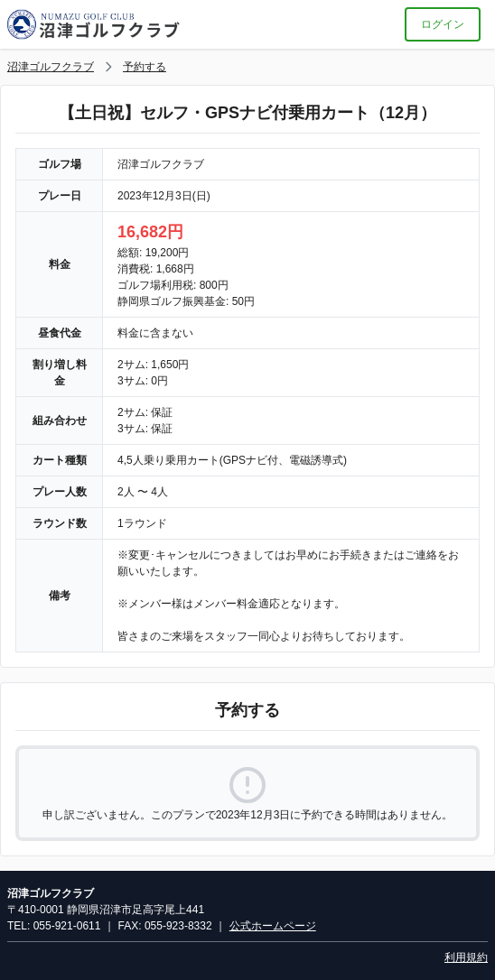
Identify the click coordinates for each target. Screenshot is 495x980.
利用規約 (466, 957)
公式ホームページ (273, 926)
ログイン (443, 24)
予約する (145, 67)
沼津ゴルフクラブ (51, 67)
